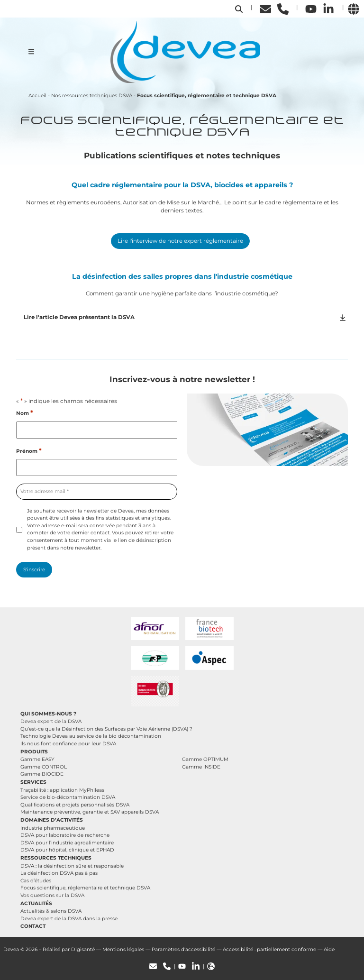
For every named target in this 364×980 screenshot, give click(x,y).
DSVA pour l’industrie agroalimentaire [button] (67, 843)
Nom (25, 413)
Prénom (29, 451)
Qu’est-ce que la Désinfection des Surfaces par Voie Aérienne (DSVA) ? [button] (106, 729)
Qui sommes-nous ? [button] (48, 714)
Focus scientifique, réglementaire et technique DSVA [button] (85, 888)
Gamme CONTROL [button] (44, 767)
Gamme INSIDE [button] (201, 767)
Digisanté (83, 949)
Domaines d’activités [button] (52, 820)
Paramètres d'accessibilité (183, 949)
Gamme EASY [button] (37, 759)
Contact (33, 926)
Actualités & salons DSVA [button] (51, 911)
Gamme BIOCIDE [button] (42, 774)
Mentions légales (123, 949)
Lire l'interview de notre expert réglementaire (180, 241)
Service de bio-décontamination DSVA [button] (68, 797)
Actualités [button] (36, 903)
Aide (329, 949)
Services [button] (33, 782)
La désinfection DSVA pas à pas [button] (59, 873)
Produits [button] (34, 752)
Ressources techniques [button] (56, 858)
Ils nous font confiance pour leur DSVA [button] (68, 744)
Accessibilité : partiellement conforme (269, 949)
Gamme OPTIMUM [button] (205, 759)
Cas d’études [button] (36, 881)
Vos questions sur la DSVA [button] (52, 895)
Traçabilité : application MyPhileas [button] (62, 790)
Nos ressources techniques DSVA (92, 96)
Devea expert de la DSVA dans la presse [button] (69, 919)
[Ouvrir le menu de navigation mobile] (31, 52)
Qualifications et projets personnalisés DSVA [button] (75, 805)
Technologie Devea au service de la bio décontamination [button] (91, 736)
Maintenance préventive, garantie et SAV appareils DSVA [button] (90, 812)
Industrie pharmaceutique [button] (53, 828)
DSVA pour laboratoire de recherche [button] (65, 835)
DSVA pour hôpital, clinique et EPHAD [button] (67, 850)
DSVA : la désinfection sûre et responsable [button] (72, 866)
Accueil (37, 96)
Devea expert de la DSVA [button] (51, 721)
